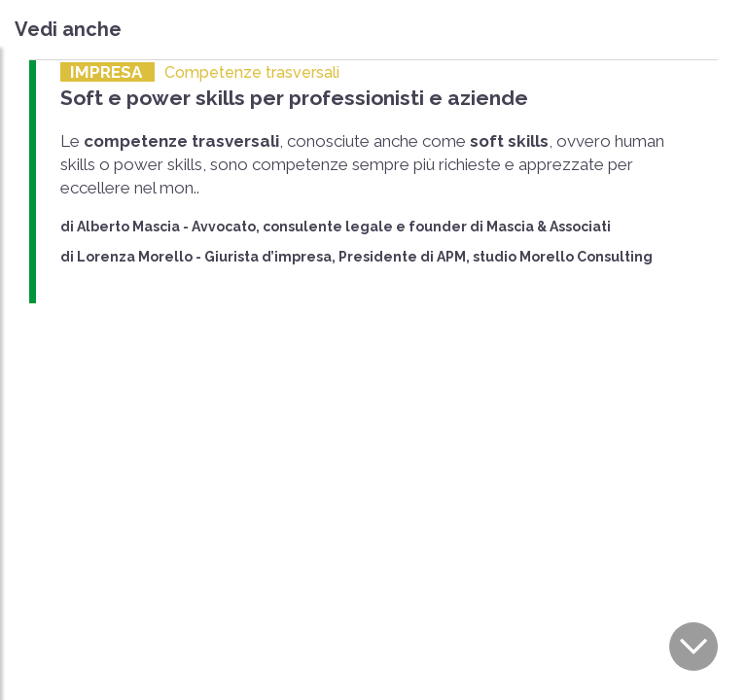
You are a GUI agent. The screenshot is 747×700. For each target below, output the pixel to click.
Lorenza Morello (135, 257)
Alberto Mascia (128, 227)
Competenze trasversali (252, 72)
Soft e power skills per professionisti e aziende (294, 98)
